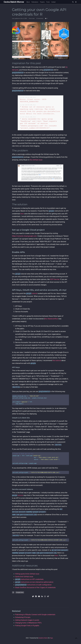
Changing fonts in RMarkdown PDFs (28, 623)
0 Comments (40, 18)
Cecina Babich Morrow (14, 2)
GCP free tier (55, 279)
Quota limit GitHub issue (24, 577)
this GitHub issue (36, 160)
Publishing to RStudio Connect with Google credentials (35, 615)
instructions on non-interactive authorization (34, 582)
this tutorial (57, 360)
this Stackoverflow (51, 319)
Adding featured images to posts (27, 620)
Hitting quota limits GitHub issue (27, 574)
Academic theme (43, 638)
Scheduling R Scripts (23, 617)
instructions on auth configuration (33, 585)
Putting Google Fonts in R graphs (27, 626)
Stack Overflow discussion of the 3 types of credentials (35, 588)
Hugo (51, 638)
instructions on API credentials (29, 579)
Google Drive (20, 592)
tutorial (32, 293)
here (22, 214)
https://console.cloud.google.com (24, 236)
